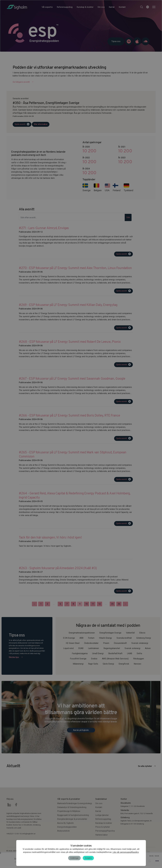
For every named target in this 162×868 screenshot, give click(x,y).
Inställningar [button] (74, 858)
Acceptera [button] (88, 858)
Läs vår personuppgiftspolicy (126, 852)
